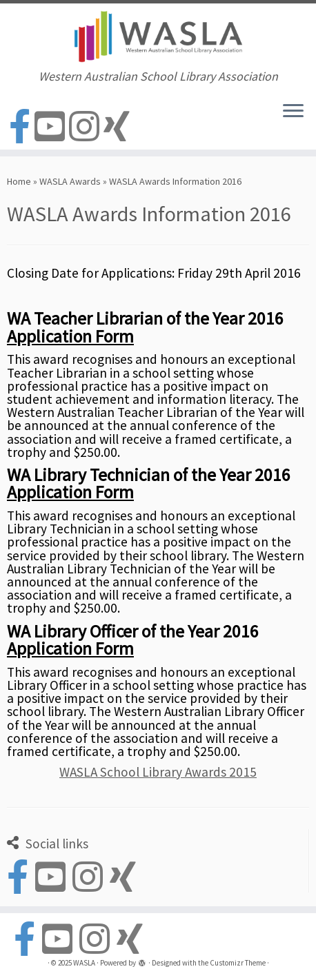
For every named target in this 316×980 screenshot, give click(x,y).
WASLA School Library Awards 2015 (158, 772)
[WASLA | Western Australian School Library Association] (158, 37)
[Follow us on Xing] (119, 127)
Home (19, 181)
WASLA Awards (70, 181)
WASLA (84, 963)
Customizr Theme (238, 963)
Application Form (70, 336)
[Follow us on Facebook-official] (22, 127)
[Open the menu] (293, 112)
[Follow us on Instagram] (86, 127)
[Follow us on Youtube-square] (52, 127)
